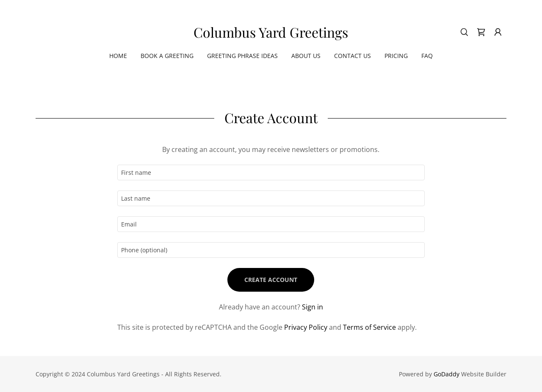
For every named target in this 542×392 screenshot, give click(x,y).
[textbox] (271, 173)
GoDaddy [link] (447, 374)
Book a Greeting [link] (167, 56)
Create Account (271, 280)
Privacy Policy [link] (306, 327)
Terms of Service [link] (369, 327)
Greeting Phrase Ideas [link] (242, 56)
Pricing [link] (396, 56)
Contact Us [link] (353, 56)
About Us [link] (306, 56)
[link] (271, 35)
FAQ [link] (427, 56)
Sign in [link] (312, 307)
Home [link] (118, 56)
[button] (498, 32)
